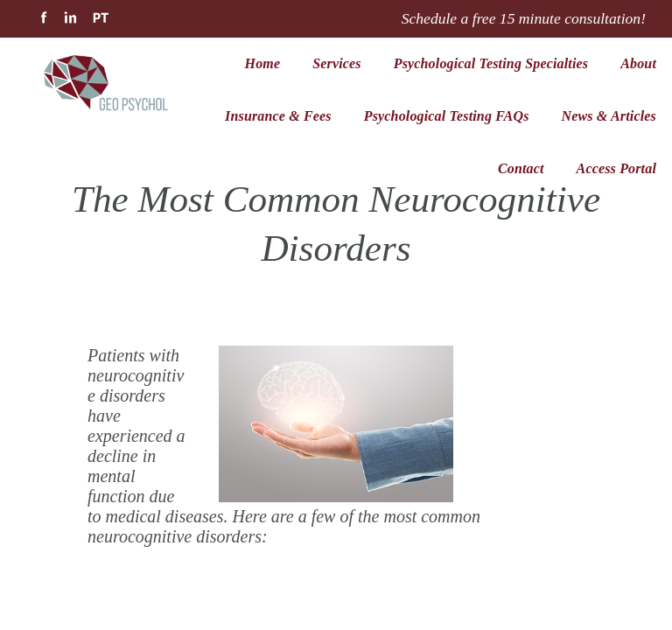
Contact (521, 168)
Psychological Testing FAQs (447, 116)
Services (336, 63)
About (638, 63)
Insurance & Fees (278, 116)
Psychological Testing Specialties (491, 63)
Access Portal (616, 168)
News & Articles (609, 116)
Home (263, 63)
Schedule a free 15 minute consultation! (524, 18)
